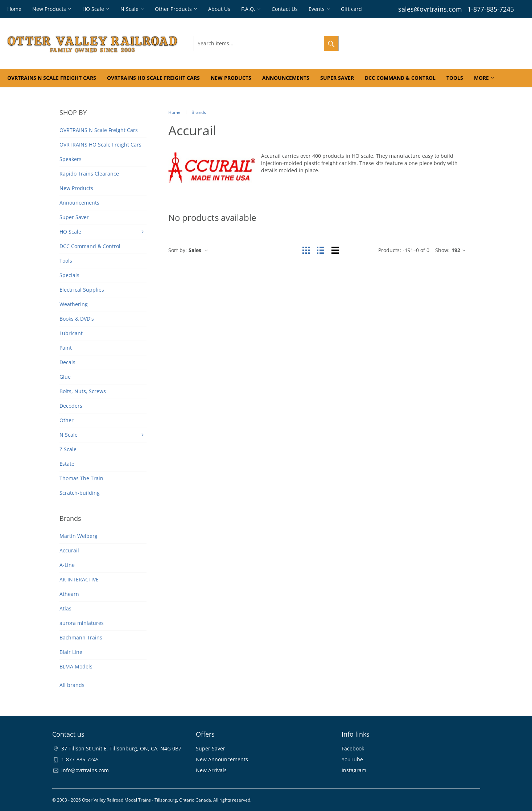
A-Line (67, 565)
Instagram (354, 770)
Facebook (353, 748)
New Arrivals (211, 770)
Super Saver (211, 748)
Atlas (65, 608)
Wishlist (441, 43)
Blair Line (71, 652)
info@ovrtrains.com (85, 770)
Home (174, 112)
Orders (415, 43)
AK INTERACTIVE (79, 579)
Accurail (69, 550)
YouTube (352, 759)
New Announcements (222, 759)
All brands (72, 685)
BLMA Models (76, 666)
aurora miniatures (82, 623)
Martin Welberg (79, 536)
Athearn (69, 594)
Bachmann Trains (81, 637)
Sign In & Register (378, 43)
